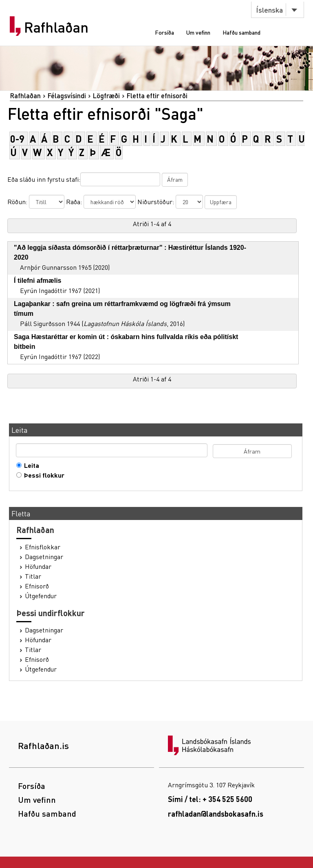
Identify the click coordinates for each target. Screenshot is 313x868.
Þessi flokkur (42, 475)
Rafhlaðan (56, 27)
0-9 (17, 139)
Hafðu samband (241, 32)
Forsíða (164, 32)
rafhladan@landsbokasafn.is (216, 814)
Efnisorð (37, 586)
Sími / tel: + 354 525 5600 (210, 799)
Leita (30, 465)
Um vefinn (198, 32)
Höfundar (38, 566)
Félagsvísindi (67, 96)
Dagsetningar (44, 557)
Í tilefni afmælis (37, 281)
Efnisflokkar (43, 547)
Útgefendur (41, 596)
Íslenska (269, 10)
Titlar (33, 576)
